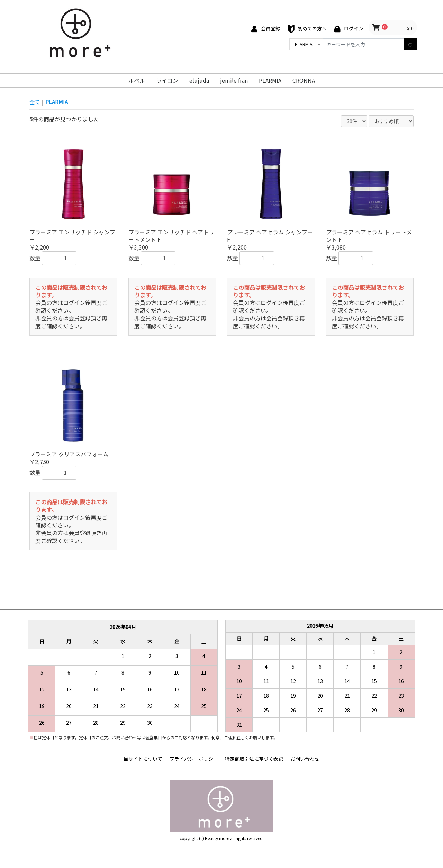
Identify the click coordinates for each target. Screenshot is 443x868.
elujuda (199, 80)
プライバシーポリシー (193, 759)
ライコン (167, 80)
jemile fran (234, 80)
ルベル (137, 80)
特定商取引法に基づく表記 (255, 759)
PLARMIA (270, 80)
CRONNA (304, 80)
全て (35, 102)
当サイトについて (141, 759)
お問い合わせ (307, 759)
